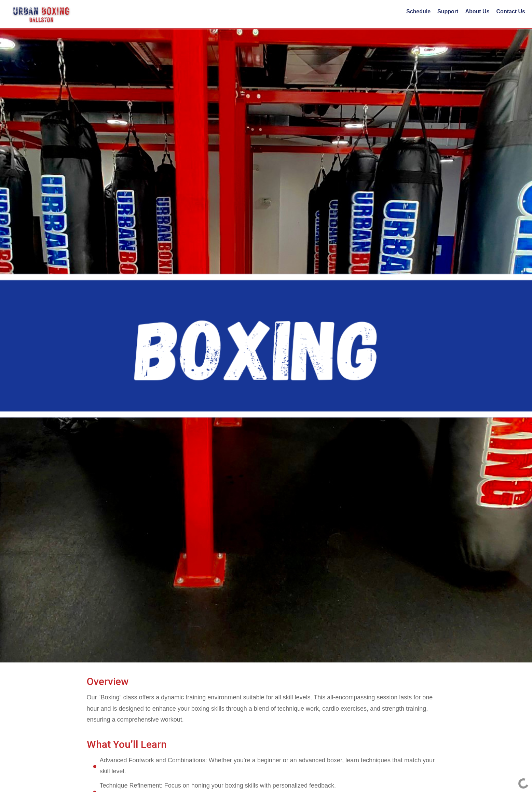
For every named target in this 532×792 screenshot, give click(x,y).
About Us (477, 11)
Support (448, 11)
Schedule (418, 11)
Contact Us (511, 11)
